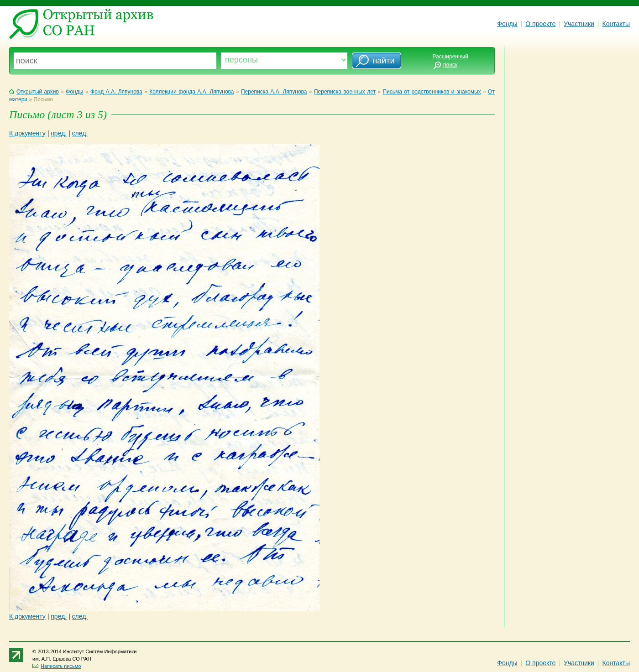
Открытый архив (34, 92)
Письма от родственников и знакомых (432, 92)
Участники (579, 24)
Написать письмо (57, 666)
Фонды (507, 24)
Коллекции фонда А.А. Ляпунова (191, 92)
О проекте (540, 24)
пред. (59, 133)
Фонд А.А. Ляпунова (116, 92)
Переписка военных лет (345, 92)
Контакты (616, 24)
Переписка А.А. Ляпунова (274, 92)
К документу (27, 133)
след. (80, 133)
